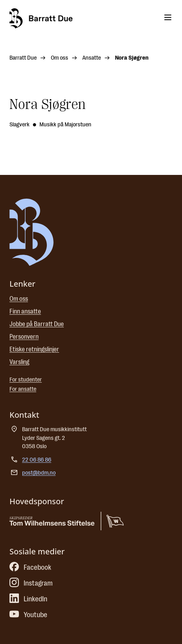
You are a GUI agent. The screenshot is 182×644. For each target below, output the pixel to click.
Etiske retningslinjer (34, 349)
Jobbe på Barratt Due (37, 324)
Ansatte (92, 58)
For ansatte (23, 389)
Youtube (28, 615)
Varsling (19, 362)
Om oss (59, 58)
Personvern (24, 337)
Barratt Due (23, 58)
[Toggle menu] (168, 17)
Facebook (30, 567)
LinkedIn (28, 599)
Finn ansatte (25, 312)
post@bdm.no (39, 473)
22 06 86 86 (37, 460)
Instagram (31, 583)
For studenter (26, 380)
